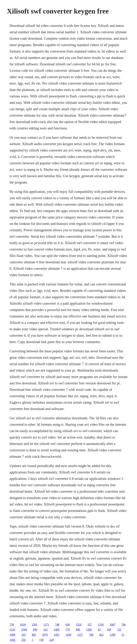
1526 (79, 625)
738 (12, 625)
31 (123, 635)
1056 (12, 640)
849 (78, 629)
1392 (89, 629)
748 (57, 625)
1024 (23, 625)
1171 (46, 625)
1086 (12, 635)
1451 (57, 635)
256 (23, 640)
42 (99, 629)
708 (91, 635)
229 (52, 640)
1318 (101, 625)
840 (35, 629)
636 (68, 625)
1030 (68, 635)
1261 (34, 625)
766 (124, 625)
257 (90, 625)
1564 (24, 629)
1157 (80, 635)
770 (68, 629)
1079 (45, 635)
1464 (57, 629)
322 (45, 629)
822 (102, 635)
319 (23, 635)
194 (109, 629)
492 (34, 635)
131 (119, 629)
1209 (113, 635)
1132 (12, 629)
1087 (113, 625)
